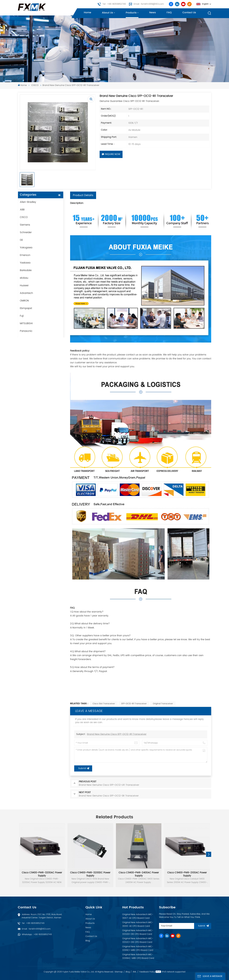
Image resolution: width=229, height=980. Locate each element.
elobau (24, 278)
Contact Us (91, 936)
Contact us (189, 13)
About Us (90, 919)
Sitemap (119, 972)
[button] (209, 854)
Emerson (25, 255)
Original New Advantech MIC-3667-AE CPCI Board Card (138, 916)
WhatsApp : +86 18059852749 (37, 934)
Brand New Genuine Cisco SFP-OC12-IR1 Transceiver (117, 734)
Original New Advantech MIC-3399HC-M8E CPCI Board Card (138, 956)
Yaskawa (25, 263)
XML (135, 972)
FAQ (169, 13)
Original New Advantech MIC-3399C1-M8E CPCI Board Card (138, 948)
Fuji (22, 316)
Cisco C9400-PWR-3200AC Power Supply (42, 874)
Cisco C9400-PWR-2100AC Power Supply (187, 874)
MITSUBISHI (26, 323)
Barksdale (26, 270)
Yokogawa (26, 248)
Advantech (26, 293)
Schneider (26, 232)
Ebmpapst (26, 308)
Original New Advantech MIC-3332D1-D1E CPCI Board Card (138, 932)
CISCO (35, 85)
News (153, 13)
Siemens (25, 225)
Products (131, 13)
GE (21, 240)
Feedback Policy (147, 972)
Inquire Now (111, 154)
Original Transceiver (163, 704)
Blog (88, 941)
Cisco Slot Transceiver (104, 704)
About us (107, 13)
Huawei (24, 286)
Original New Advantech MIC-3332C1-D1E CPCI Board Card (138, 940)
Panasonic (26, 331)
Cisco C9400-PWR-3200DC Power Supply (90, 874)
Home (87, 13)
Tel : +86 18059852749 (114, 4)
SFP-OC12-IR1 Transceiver (134, 704)
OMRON (24, 301)
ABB (22, 210)
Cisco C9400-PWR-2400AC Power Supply (139, 874)
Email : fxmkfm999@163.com (149, 4)
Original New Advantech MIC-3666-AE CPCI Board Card (138, 924)
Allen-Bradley (28, 202)
